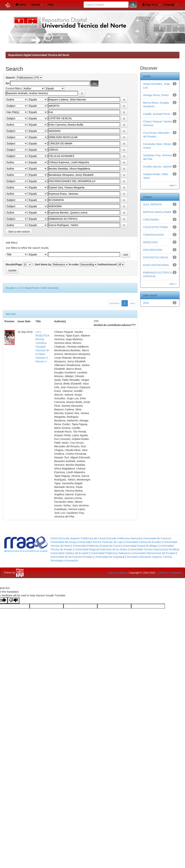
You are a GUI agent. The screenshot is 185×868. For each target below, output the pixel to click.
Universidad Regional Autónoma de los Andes (101, 549)
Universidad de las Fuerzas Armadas (72, 557)
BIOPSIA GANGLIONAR (157, 212)
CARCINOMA (151, 220)
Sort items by (43, 264)
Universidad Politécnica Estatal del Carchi (97, 546)
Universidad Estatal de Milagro (140, 546)
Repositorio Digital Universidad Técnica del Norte (39, 55)
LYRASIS (162, 573)
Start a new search (19, 232)
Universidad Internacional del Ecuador (154, 553)
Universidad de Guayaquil (110, 557)
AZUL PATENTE (153, 204)
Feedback (176, 573)
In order (74, 264)
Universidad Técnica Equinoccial (148, 549)
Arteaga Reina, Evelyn (156, 95)
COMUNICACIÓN (153, 235)
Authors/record (107, 264)
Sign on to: (151, 5)
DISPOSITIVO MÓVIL (156, 257)
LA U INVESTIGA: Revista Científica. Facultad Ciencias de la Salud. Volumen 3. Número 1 (43, 347)
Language (170, 5)
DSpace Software (118, 573)
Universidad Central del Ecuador (143, 542)
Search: (10, 78)
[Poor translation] (14, 600)
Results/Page (14, 264)
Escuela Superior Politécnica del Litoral (83, 538)
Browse (37, 5)
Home (21, 5)
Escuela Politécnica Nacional (124, 538)
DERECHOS (150, 242)
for (7, 83)
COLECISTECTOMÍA (156, 227)
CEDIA (54, 538)
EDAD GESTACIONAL (156, 265)
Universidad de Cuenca (156, 538)
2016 (146, 303)
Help (51, 5)
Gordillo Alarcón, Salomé (157, 167)
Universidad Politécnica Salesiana (110, 553)
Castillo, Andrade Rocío (157, 114)
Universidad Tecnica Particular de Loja (100, 542)
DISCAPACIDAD (153, 250)
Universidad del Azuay (63, 542)
